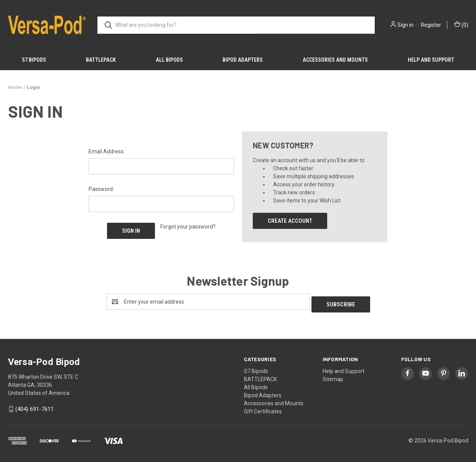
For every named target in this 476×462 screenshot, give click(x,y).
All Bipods (169, 60)
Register (431, 25)
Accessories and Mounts (335, 60)
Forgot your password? (188, 227)
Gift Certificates (263, 409)
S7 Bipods (34, 60)
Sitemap (333, 377)
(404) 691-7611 (35, 407)
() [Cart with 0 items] (461, 25)
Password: (101, 189)
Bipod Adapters (243, 60)
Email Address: (107, 151)
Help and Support (431, 60)
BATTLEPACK (101, 60)
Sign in (405, 25)
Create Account (290, 221)
